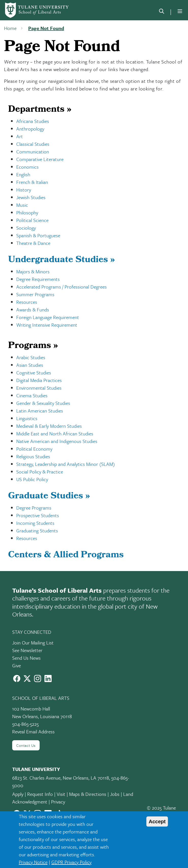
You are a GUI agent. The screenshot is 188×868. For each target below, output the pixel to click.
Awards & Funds (33, 310)
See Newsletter (27, 650)
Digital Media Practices (39, 380)
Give (17, 665)
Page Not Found (46, 28)
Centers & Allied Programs (66, 556)
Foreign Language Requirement (48, 317)
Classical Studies (33, 144)
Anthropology (30, 129)
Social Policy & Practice (40, 472)
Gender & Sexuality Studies (43, 403)
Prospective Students (38, 515)
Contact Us (26, 745)
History (24, 190)
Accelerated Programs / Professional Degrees (61, 287)
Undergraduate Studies (61, 260)
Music (22, 205)
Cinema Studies (32, 395)
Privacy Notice (33, 862)
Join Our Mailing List (33, 643)
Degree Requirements (38, 279)
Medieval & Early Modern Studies (49, 426)
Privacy (58, 802)
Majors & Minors (33, 271)
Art (20, 136)
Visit (61, 794)
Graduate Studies (49, 497)
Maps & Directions (88, 794)
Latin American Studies (40, 411)
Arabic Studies (31, 357)
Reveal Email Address (33, 731)
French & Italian (32, 182)
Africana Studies (33, 121)
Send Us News (26, 658)
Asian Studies (30, 365)
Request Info (40, 794)
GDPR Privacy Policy (71, 862)
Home (10, 28)
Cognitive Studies (34, 373)
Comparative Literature (40, 159)
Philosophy (27, 212)
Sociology (26, 228)
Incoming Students (35, 523)
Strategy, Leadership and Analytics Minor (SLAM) (66, 464)
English (23, 174)
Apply (18, 794)
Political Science (32, 220)
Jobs (115, 794)
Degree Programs (34, 508)
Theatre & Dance (33, 243)
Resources (27, 302)
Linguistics (27, 418)
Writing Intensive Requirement (47, 325)
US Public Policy (32, 479)
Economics (27, 167)
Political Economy (34, 449)
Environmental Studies (39, 388)
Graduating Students (37, 531)
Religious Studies (33, 456)
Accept (157, 822)
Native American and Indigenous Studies (57, 441)
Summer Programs (35, 294)
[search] (162, 12)
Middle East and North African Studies (55, 433)
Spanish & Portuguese (38, 235)
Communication (33, 152)
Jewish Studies (31, 197)
